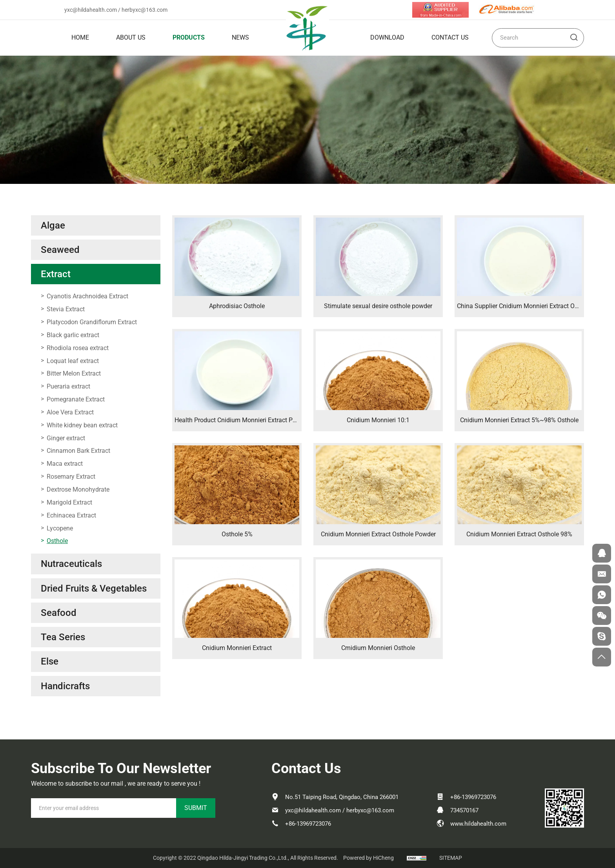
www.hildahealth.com (478, 824)
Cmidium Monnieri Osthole (378, 648)
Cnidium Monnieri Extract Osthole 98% (519, 534)
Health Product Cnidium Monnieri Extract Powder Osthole (253, 420)
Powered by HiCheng (368, 858)
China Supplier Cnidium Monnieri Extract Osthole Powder (535, 306)
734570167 (464, 810)
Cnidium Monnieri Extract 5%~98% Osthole (519, 420)
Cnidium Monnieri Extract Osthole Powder (378, 534)
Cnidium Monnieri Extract (237, 648)
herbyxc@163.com (145, 10)
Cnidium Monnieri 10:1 (378, 420)
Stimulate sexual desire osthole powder (378, 306)
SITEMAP (451, 858)
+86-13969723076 (308, 824)
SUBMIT (196, 808)
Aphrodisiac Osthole (237, 306)
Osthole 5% (237, 534)
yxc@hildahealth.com (91, 10)
